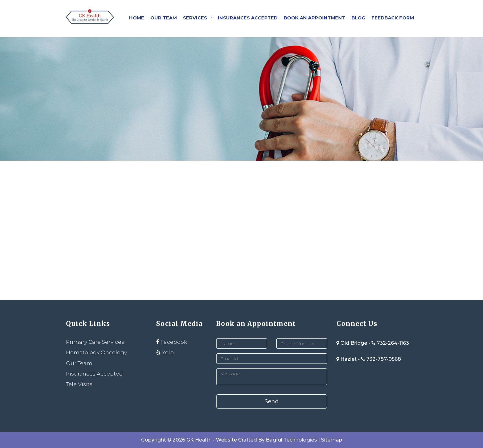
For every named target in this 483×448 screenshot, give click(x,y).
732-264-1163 (393, 343)
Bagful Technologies (291, 440)
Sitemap (332, 440)
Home (137, 18)
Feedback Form (393, 18)
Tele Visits (79, 384)
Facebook (172, 342)
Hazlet (347, 359)
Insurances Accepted (248, 18)
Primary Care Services (95, 342)
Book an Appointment (315, 18)
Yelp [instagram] (165, 352)
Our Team (164, 18)
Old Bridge (352, 343)
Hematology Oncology (96, 352)
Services (195, 18)
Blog (358, 18)
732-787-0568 (384, 359)
